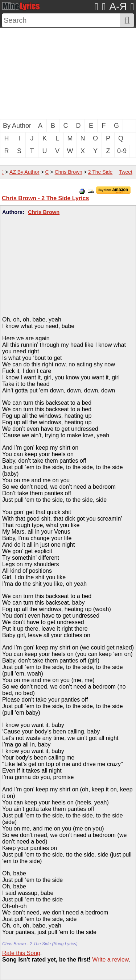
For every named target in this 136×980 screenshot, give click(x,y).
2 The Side (100, 172)
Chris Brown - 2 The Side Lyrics (45, 198)
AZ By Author (24, 172)
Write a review (110, 960)
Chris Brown (69, 172)
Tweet (126, 172)
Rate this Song (21, 953)
